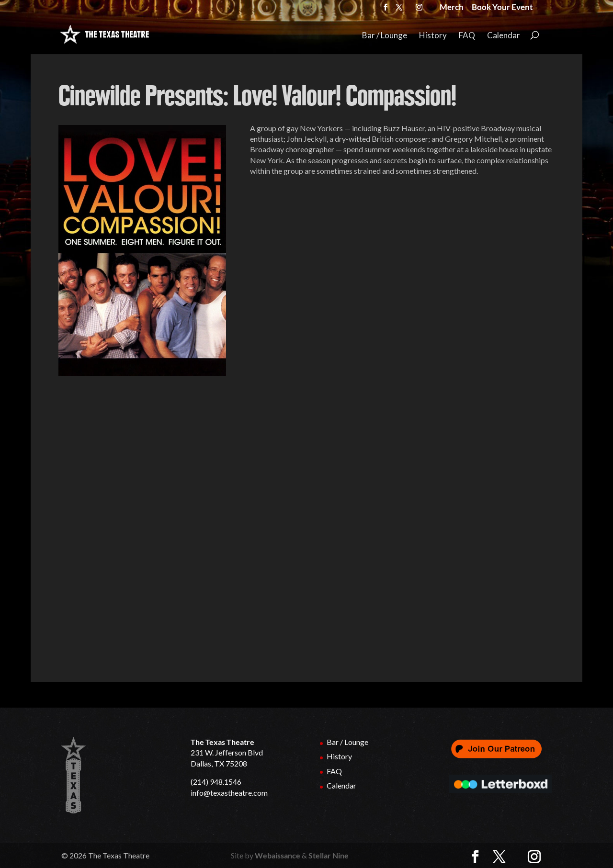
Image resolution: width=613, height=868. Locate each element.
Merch (452, 8)
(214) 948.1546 (216, 782)
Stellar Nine (329, 855)
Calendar (504, 36)
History (433, 36)
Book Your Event (502, 8)
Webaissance (278, 855)
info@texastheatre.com (229, 793)
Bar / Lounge (385, 36)
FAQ (467, 36)
